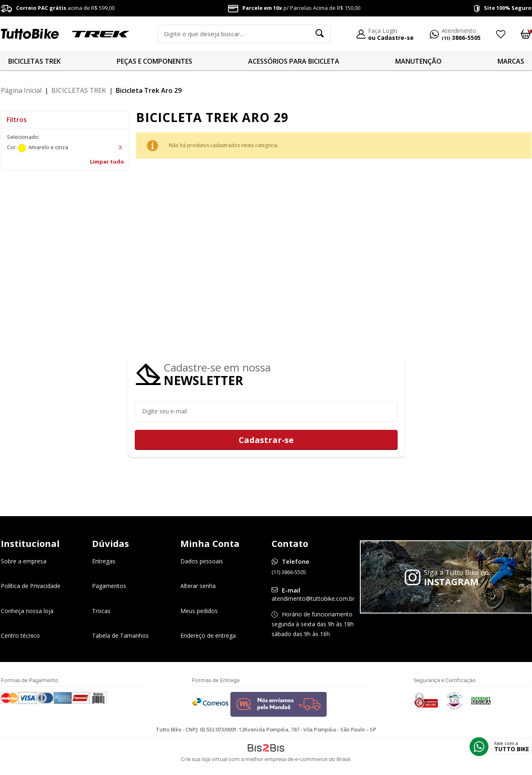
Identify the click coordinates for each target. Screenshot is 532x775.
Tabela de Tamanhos (120, 635)
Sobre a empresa (24, 562)
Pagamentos (109, 586)
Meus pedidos (199, 611)
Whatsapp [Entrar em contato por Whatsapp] (479, 747)
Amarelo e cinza (22, 148)
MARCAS (511, 61)
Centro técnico (20, 635)
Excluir (120, 148)
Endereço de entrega (208, 635)
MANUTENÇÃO (418, 61)
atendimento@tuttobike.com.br (313, 599)
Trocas (101, 611)
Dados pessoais (202, 562)
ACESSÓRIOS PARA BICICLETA (294, 61)
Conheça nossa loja (27, 611)
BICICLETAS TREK (35, 61)
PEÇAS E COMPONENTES (154, 61)
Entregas (104, 562)
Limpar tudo (107, 161)
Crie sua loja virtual (204, 760)
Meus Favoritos (500, 34)
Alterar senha (198, 586)
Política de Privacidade (31, 586)
